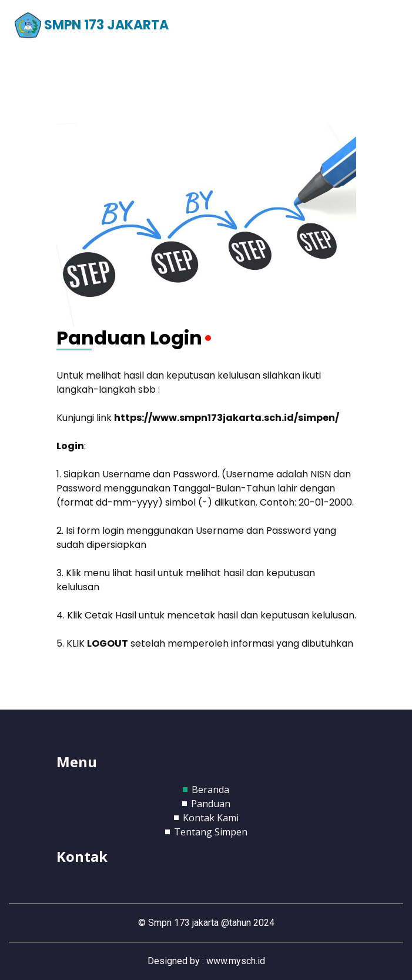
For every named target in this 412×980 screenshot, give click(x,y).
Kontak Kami (211, 818)
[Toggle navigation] (381, 26)
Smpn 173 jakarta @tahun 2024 (211, 923)
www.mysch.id (236, 961)
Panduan (211, 804)
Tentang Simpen (211, 832)
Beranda (210, 790)
